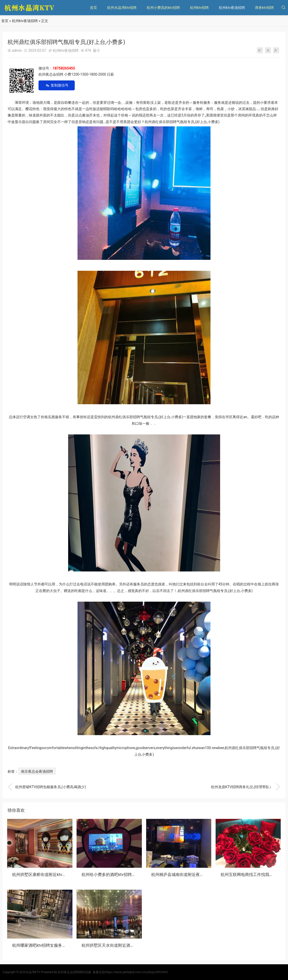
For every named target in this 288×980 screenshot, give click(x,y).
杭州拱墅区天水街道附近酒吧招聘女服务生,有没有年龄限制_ (136, 945)
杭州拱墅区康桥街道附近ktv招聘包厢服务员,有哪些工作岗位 (66, 875)
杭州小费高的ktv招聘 (163, 8)
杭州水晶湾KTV (30, 972)
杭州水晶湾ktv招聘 (122, 8)
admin (17, 50)
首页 (93, 8)
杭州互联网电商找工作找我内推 (249, 875)
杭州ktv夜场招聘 (232, 8)
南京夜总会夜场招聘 (37, 771)
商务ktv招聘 (264, 8)
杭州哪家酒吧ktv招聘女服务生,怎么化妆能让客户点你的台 (64, 945)
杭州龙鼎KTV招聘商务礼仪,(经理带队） (246, 787)
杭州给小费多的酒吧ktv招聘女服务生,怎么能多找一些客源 (133, 875)
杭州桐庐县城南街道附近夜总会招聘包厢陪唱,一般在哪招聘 (204, 875)
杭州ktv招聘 (199, 8)
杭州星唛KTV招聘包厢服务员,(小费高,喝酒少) (47, 787)
